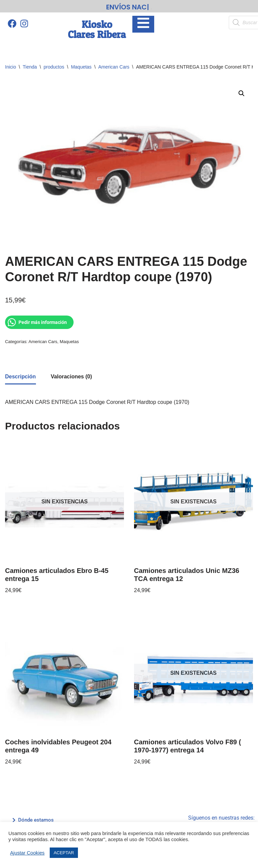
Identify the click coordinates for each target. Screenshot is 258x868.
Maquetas (81, 65)
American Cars (114, 65)
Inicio (11, 65)
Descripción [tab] (20, 374)
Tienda (30, 65)
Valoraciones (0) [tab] (71, 374)
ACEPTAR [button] (64, 853)
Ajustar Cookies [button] (27, 853)
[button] (242, 91)
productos (54, 65)
